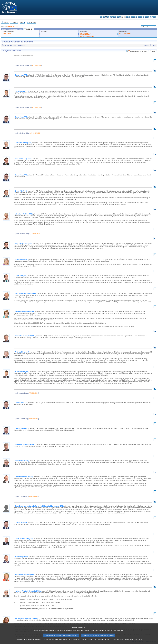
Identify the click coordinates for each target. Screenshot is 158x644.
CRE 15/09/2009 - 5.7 (87, 35)
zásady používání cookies (120, 642)
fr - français (120, 17)
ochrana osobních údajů (102, 642)
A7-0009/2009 (34, 419)
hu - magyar (134, 17)
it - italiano (127, 17)
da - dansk (108, 17)
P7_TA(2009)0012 (125, 33)
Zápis (154, 51)
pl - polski (141, 17)
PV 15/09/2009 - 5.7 (86, 33)
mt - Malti (136, 17)
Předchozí (15, 22)
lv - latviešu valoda (129, 17)
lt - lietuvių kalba (132, 17)
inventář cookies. (137, 642)
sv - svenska (155, 17)
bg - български (101, 17)
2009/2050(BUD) (12, 27)
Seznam (6, 22)
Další (22, 22)
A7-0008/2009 (35, 133)
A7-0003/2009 (34, 393)
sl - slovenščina (151, 17)
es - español (104, 17)
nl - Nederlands (139, 17)
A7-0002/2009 (36, 107)
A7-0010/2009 (7, 33)
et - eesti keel (113, 17)
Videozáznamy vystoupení (139, 51)
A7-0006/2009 (35, 234)
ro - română (146, 17)
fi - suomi (153, 17)
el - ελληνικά (115, 17)
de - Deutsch (111, 17)
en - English (118, 17)
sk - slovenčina (148, 17)
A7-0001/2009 (36, 65)
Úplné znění (32, 22)
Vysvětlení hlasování (87, 36)
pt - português (143, 17)
